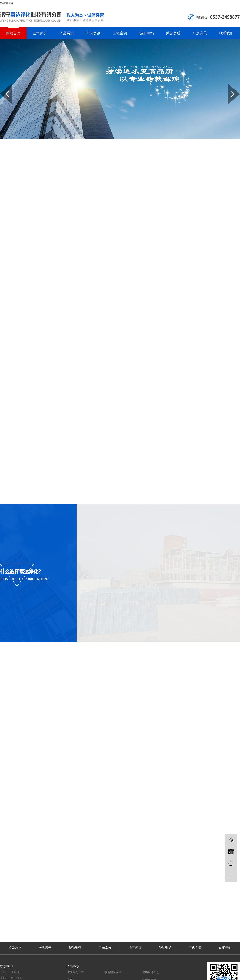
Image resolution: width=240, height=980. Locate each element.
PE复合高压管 (75, 972)
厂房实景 (200, 33)
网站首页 (13, 33)
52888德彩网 (7, 3)
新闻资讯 (93, 33)
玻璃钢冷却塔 (151, 972)
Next (231, 86)
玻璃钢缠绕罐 (113, 972)
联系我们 (226, 33)
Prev (2, 86)
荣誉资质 (173, 33)
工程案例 (120, 33)
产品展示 (67, 33)
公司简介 (40, 33)
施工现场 (147, 33)
